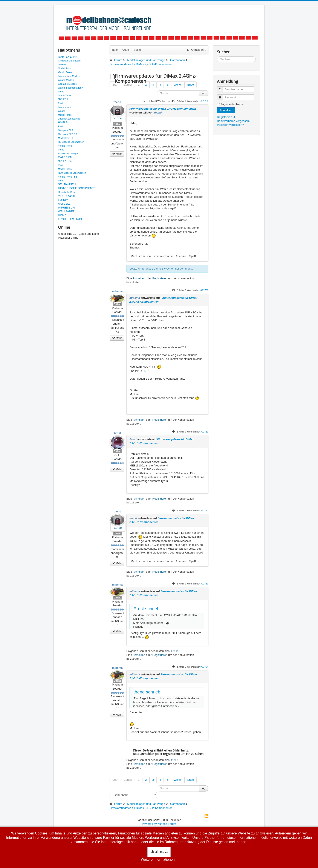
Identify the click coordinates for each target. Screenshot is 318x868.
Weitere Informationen (158, 860)
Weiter (178, 85)
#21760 (204, 290)
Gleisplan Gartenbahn (70, 61)
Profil (61, 103)
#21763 (204, 584)
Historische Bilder (67, 192)
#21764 (204, 667)
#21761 (204, 432)
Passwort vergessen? (230, 125)
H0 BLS (63, 122)
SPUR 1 (63, 99)
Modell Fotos (65, 68)
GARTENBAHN (68, 57)
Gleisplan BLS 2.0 (67, 134)
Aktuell (126, 50)
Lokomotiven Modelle (69, 76)
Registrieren (160, 278)
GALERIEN (65, 157)
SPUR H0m (65, 161)
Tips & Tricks (65, 95)
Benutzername (222, 88)
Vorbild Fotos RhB (68, 177)
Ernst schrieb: (147, 609)
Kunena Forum (167, 824)
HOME (62, 215)
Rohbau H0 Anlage (68, 153)
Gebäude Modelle (67, 84)
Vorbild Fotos (65, 72)
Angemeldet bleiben (233, 104)
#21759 (204, 101)
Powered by (149, 824)
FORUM (63, 200)
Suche (138, 50)
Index (115, 50)
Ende (191, 85)
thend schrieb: (148, 692)
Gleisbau (63, 64)
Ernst (117, 433)
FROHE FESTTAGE (71, 219)
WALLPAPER (66, 211)
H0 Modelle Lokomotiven (71, 142)
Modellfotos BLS (67, 138)
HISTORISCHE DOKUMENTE (77, 188)
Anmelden (139, 278)
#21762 (204, 511)
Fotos (61, 92)
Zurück (128, 85)
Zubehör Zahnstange (69, 119)
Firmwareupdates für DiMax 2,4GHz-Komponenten (163, 109)
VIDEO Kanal (66, 196)
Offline (117, 124)
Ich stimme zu (159, 852)
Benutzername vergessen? (234, 121)
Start (115, 85)
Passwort (222, 96)
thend (117, 102)
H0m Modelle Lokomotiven (72, 173)
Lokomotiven (65, 107)
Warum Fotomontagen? (70, 88)
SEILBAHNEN (67, 184)
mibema (117, 291)
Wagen (62, 111)
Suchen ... (217, 56)
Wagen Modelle (66, 80)
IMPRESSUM (67, 208)
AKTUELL (64, 204)
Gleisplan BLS (66, 130)
